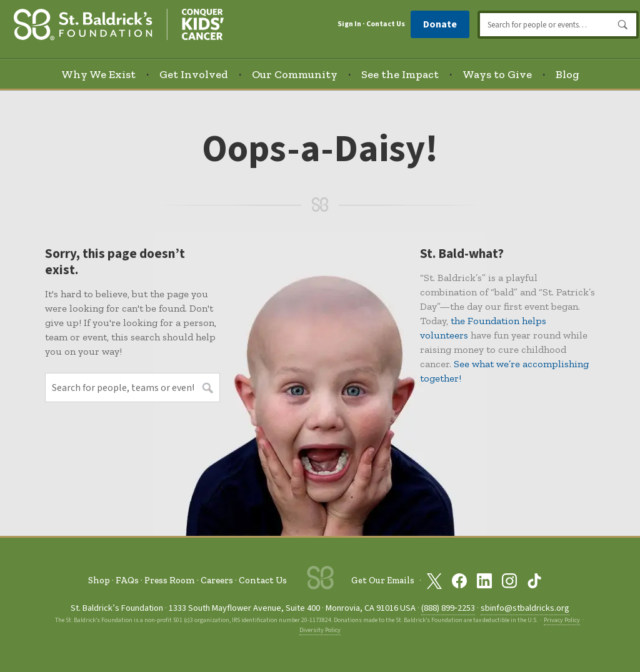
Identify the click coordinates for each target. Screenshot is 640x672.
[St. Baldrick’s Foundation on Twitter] (434, 581)
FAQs (127, 580)
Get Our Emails (383, 581)
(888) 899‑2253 (448, 608)
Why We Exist (98, 74)
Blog (567, 74)
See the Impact (400, 74)
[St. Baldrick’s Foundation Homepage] (119, 23)
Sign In (349, 24)
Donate (440, 24)
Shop (99, 580)
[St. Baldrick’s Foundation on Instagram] (509, 581)
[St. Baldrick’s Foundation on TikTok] (534, 581)
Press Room (170, 580)
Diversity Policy (320, 630)
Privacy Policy (562, 620)
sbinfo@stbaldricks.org (525, 608)
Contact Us (386, 24)
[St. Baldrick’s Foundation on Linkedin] (484, 581)
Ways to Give (497, 74)
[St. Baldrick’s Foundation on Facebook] (459, 581)
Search (623, 25)
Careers (217, 580)
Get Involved (194, 74)
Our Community (295, 74)
